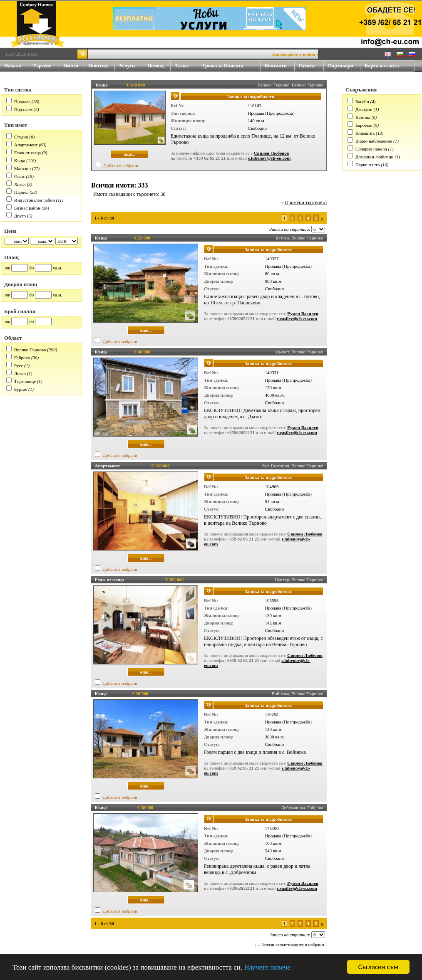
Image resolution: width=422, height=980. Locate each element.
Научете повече (267, 967)
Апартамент (26, 145)
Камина (363, 117)
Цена (10, 231)
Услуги (131, 66)
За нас (186, 66)
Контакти (280, 66)
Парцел (21, 192)
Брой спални (20, 311)
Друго (20, 216)
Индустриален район (35, 200)
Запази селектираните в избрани (293, 945)
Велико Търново (30, 350)
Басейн (362, 101)
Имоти (74, 66)
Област (13, 338)
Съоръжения (361, 90)
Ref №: (178, 106)
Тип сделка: (183, 113)
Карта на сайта (382, 66)
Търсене (42, 66)
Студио (21, 137)
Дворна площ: (219, 281)
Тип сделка (18, 90)
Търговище (25, 381)
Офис (20, 176)
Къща (20, 160)
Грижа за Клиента (223, 66)
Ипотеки (98, 66)
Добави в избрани (121, 165)
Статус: (179, 128)
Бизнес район (27, 208)
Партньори (341, 66)
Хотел (20, 184)
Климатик (365, 133)
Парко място (367, 165)
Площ (11, 257)
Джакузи (364, 109)
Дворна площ (21, 284)
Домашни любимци (374, 157)
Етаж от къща (27, 153)
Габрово (22, 358)
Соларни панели (371, 149)
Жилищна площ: (188, 121)
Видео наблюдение (374, 141)
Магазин (22, 168)
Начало (12, 66)
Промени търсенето (306, 202)
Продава (22, 101)
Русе (19, 365)
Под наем (23, 109)
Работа (307, 66)
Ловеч (20, 373)
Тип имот (16, 125)
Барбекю (364, 125)
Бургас (21, 389)
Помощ (159, 66)
